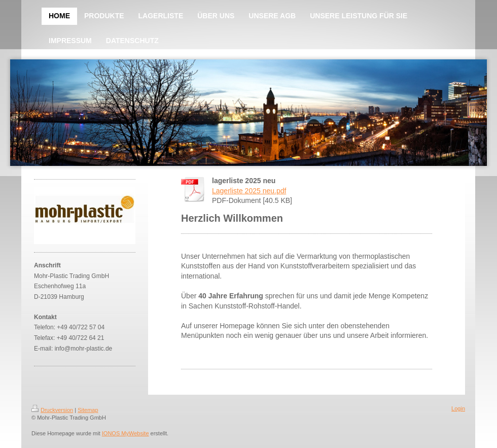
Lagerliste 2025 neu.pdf (249, 191)
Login (458, 408)
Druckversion (52, 410)
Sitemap (88, 410)
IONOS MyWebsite (126, 433)
